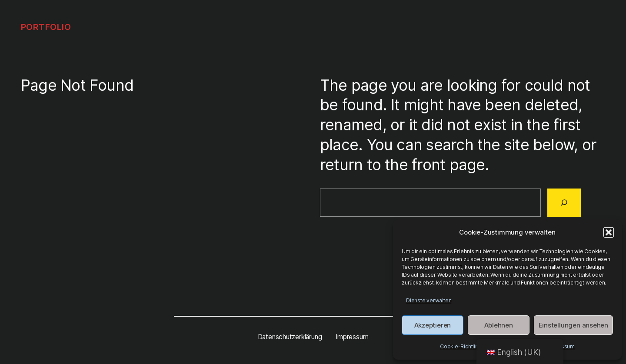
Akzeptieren (433, 325)
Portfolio (46, 27)
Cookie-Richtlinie (461, 346)
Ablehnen (499, 325)
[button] (609, 232)
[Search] (564, 202)
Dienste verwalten (429, 300)
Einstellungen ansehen (573, 325)
